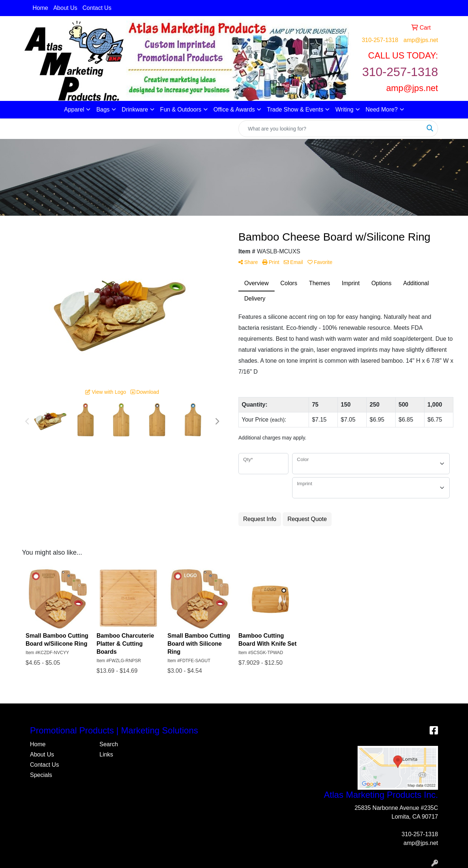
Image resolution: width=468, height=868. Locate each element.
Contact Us (97, 8)
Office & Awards (234, 110)
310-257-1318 (380, 40)
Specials (41, 775)
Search (109, 744)
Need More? (382, 110)
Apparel (74, 110)
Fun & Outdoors (181, 110)
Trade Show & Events (295, 110)
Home (40, 8)
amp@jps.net (421, 40)
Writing (344, 110)
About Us (65, 8)
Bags (103, 110)
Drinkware (135, 110)
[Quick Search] (331, 129)
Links (106, 754)
